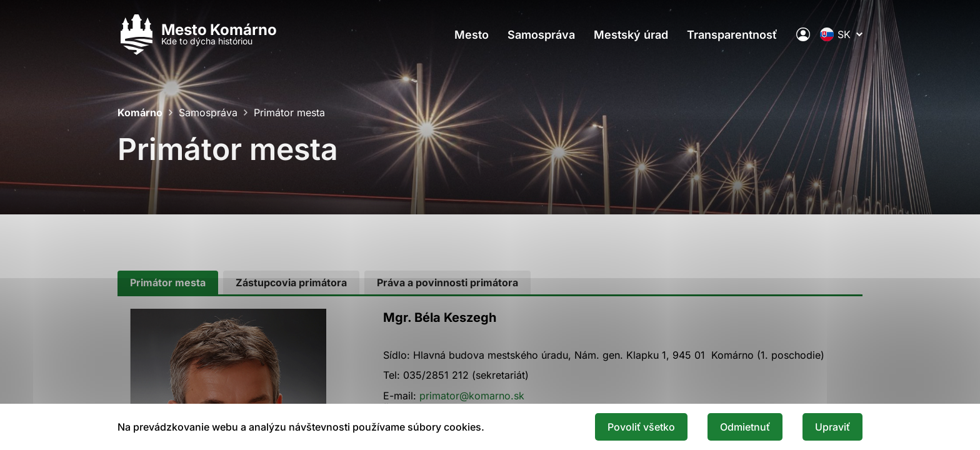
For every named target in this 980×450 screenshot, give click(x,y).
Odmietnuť (745, 427)
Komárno (140, 112)
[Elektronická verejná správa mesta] (803, 34)
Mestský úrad (631, 35)
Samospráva (541, 35)
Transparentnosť (732, 35)
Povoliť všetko (641, 427)
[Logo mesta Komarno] (197, 35)
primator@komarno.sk (472, 396)
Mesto (472, 35)
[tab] (168, 282)
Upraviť (832, 427)
